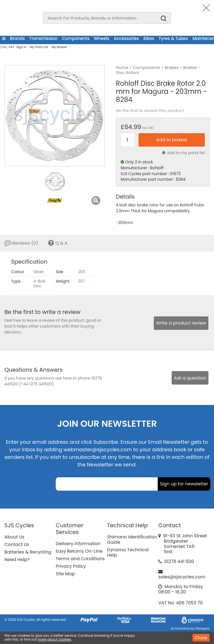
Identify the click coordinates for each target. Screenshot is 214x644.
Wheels (102, 38)
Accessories (126, 38)
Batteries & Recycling (28, 552)
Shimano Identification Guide (132, 540)
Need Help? (17, 560)
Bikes (149, 38)
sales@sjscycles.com (182, 577)
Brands (17, 38)
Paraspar (203, 628)
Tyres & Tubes (173, 38)
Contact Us (17, 544)
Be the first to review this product (150, 111)
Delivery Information (78, 544)
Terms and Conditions (80, 559)
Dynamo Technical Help (128, 552)
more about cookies (54, 639)
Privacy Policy (71, 566)
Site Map (65, 574)
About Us (14, 537)
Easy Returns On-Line (79, 551)
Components (76, 38)
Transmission (43, 38)
